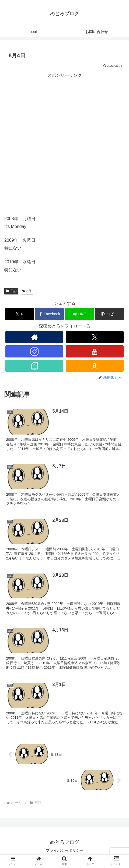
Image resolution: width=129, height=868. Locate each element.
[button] (109, 314)
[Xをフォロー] (95, 337)
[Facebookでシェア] (49, 314)
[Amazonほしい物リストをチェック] (95, 366)
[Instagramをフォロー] (34, 351)
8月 (27, 291)
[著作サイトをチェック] (34, 337)
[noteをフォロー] (34, 366)
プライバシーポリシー (65, 850)
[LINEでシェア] (80, 314)
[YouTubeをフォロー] (95, 351)
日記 (11, 291)
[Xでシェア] (19, 314)
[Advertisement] (64, 144)
